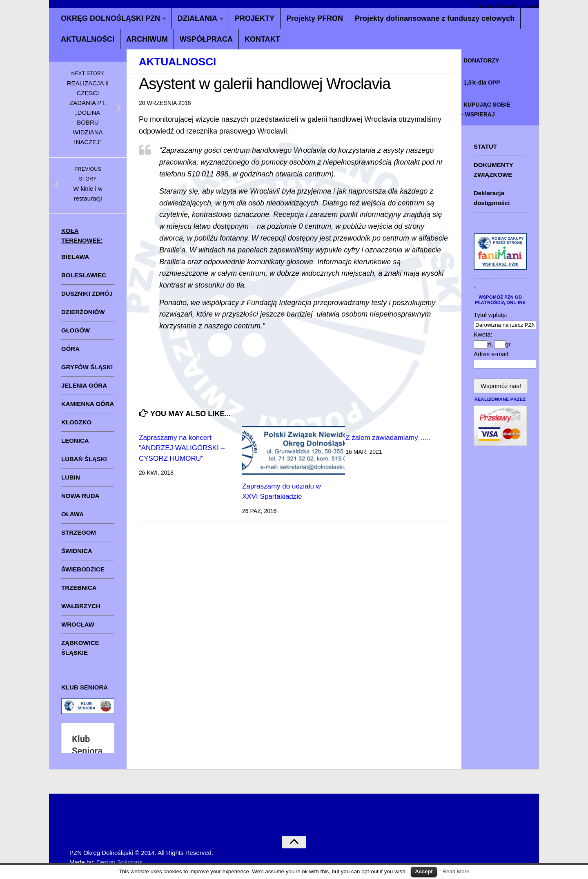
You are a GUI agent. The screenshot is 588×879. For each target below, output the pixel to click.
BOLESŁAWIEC (84, 275)
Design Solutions (119, 862)
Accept (424, 871)
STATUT (485, 146)
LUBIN (71, 477)
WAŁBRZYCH (81, 606)
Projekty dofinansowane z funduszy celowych (435, 18)
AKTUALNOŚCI (88, 39)
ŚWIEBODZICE (83, 569)
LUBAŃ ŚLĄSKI (84, 459)
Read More (456, 871)
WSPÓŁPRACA (206, 39)
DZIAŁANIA (197, 18)
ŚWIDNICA (77, 551)
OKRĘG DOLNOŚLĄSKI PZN (110, 18)
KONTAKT (262, 39)
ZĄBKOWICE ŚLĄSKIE (80, 648)
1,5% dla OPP (482, 83)
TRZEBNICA (79, 588)
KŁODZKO (76, 422)
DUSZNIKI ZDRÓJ (87, 293)
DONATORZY (481, 60)
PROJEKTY (255, 18)
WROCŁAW (78, 624)
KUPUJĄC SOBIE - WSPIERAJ (486, 109)
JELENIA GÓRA (84, 385)
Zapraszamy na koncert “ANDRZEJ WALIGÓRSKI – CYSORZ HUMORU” (182, 448)
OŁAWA (72, 514)
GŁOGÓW (76, 330)
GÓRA (70, 349)
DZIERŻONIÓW (83, 312)
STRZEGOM (79, 532)
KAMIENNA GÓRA (88, 404)
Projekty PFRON (315, 18)
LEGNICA (75, 441)
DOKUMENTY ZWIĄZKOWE (493, 170)
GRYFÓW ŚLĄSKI (87, 367)
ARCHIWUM (147, 39)
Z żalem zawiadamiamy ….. (388, 438)
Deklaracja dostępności (492, 198)
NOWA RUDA (80, 496)
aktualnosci (177, 62)
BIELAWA (75, 257)
